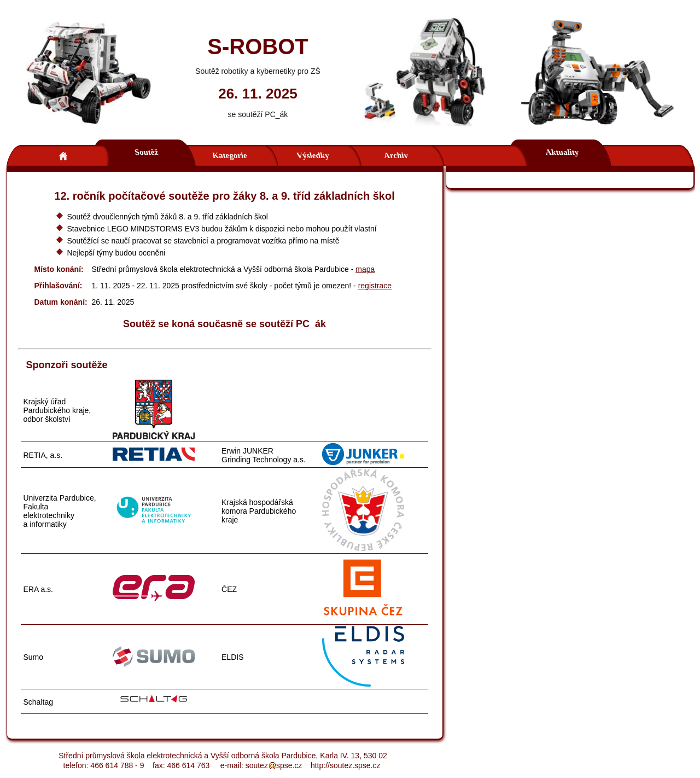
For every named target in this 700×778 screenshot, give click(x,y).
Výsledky (312, 155)
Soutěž (146, 152)
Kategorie (229, 155)
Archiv (396, 155)
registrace (375, 286)
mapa (365, 269)
